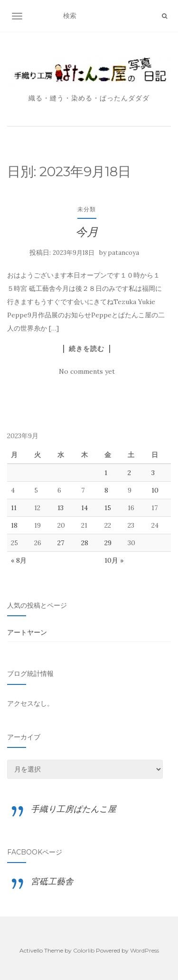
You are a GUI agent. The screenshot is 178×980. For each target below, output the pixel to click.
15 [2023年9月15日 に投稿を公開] (108, 508)
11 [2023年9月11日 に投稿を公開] (14, 508)
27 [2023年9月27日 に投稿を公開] (61, 543)
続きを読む (87, 349)
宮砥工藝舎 (52, 881)
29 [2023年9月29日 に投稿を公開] (108, 543)
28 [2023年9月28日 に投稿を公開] (85, 543)
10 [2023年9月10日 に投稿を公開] (155, 490)
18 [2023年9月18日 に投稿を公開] (14, 525)
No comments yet (87, 371)
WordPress (145, 950)
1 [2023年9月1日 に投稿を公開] (106, 473)
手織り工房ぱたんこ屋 (74, 809)
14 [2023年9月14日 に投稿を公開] (84, 508)
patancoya (124, 253)
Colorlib (84, 950)
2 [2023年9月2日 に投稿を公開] (129, 473)
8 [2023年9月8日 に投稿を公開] (106, 490)
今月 (87, 232)
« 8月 (19, 560)
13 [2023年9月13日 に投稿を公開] (61, 508)
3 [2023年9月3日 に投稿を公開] (153, 473)
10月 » (114, 560)
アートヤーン (27, 632)
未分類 (87, 209)
